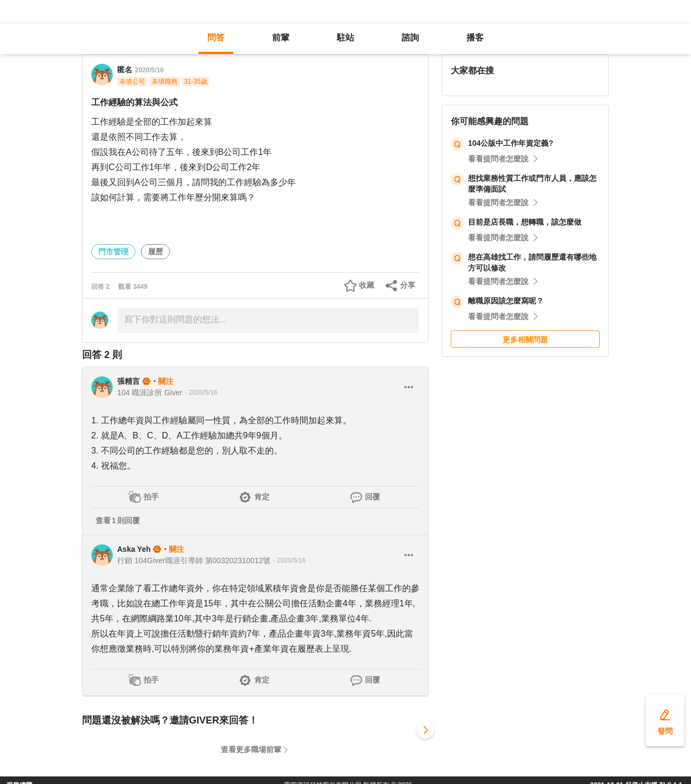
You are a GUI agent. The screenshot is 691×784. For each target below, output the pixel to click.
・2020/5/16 (200, 393)
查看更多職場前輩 (251, 749)
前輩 (281, 38)
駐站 (345, 38)
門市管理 (113, 252)
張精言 (128, 381)
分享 (408, 285)
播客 (475, 38)
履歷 (155, 252)
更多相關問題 (525, 340)
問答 (216, 38)
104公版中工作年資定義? (511, 143)
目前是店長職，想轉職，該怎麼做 (525, 222)
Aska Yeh (134, 549)
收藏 (367, 285)
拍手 (151, 497)
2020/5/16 (149, 70)
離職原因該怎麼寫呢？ (506, 301)
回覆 (372, 497)
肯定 (262, 497)
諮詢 (410, 38)
